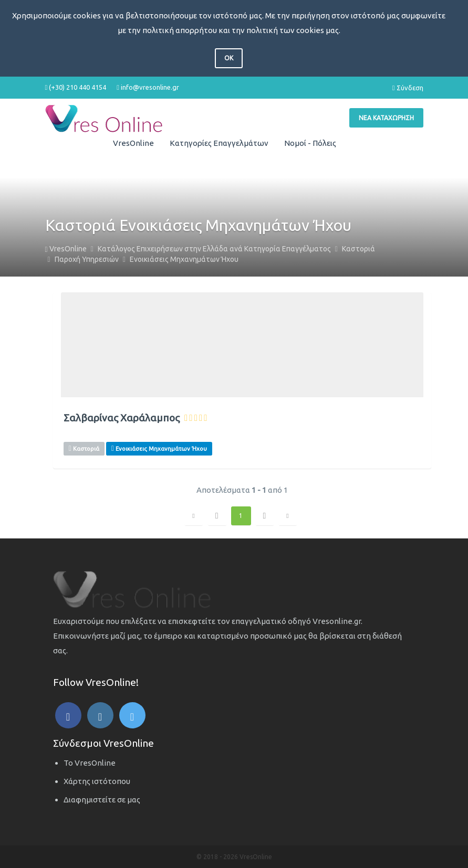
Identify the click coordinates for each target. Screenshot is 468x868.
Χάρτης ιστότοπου (97, 781)
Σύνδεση (408, 88)
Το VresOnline (90, 763)
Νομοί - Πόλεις (310, 143)
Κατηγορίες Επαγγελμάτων (219, 143)
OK (229, 58)
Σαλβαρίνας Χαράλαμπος (122, 418)
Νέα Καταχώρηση (386, 118)
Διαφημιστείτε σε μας (102, 800)
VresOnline (133, 143)
